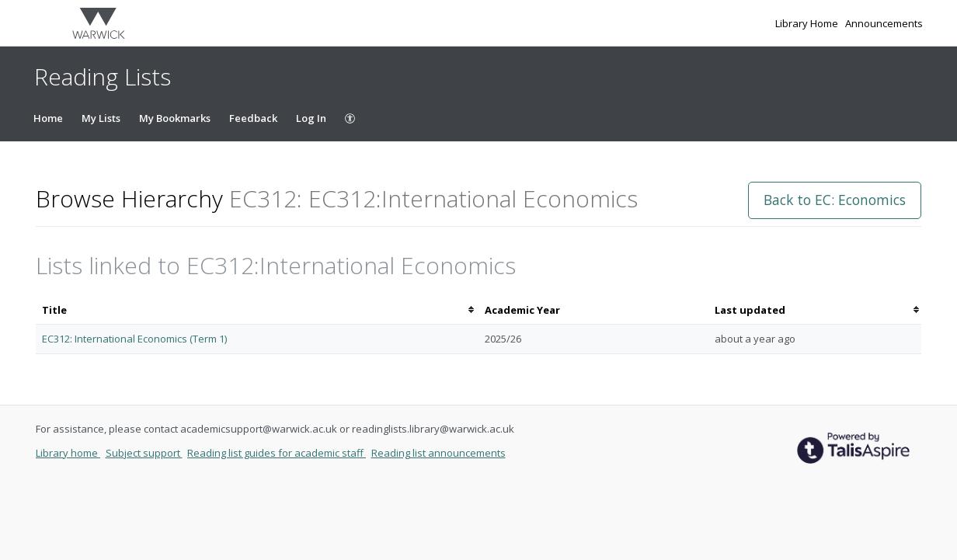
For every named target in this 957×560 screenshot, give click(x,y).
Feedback (253, 118)
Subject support (144, 453)
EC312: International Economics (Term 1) (134, 339)
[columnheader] (257, 310)
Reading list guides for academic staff (277, 453)
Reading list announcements (438, 453)
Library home (68, 453)
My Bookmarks (175, 118)
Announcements (884, 23)
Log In (311, 118)
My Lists (101, 118)
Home (48, 118)
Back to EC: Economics (835, 200)
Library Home (808, 23)
